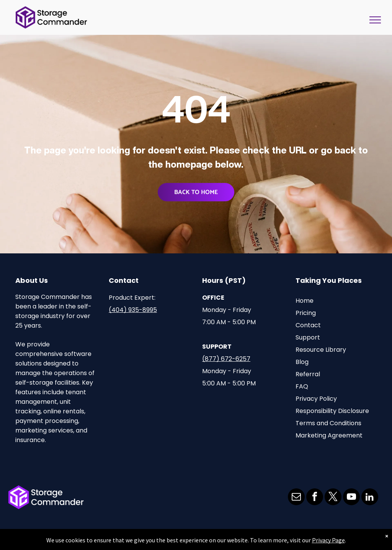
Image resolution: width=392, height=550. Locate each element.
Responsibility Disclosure (332, 411)
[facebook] (315, 498)
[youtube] (351, 498)
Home (305, 301)
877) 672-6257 (228, 359)
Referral (308, 374)
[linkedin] (370, 498)
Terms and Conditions (328, 423)
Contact (308, 325)
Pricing (306, 313)
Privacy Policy (316, 399)
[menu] (375, 20)
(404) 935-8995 (133, 310)
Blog (302, 362)
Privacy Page (328, 540)
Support (308, 337)
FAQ (302, 386)
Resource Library (321, 350)
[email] (296, 498)
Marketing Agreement (329, 435)
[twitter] (333, 498)
